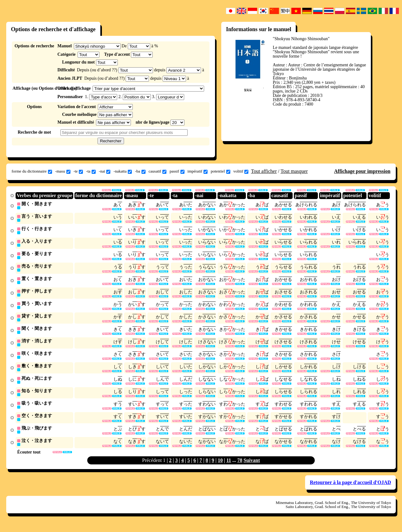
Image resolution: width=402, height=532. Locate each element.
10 (220, 466)
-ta (91, 171)
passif (177, 171)
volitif (241, 171)
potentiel (220, 171)
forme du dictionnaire (32, 171)
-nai (105, 171)
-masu (63, 171)
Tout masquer (294, 171)
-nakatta (123, 171)
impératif (198, 171)
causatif (158, 171)
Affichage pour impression (362, 171)
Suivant (252, 466)
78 (240, 466)
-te (78, 171)
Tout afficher (264, 171)
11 (229, 466)
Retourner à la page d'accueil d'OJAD (350, 489)
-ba (140, 171)
